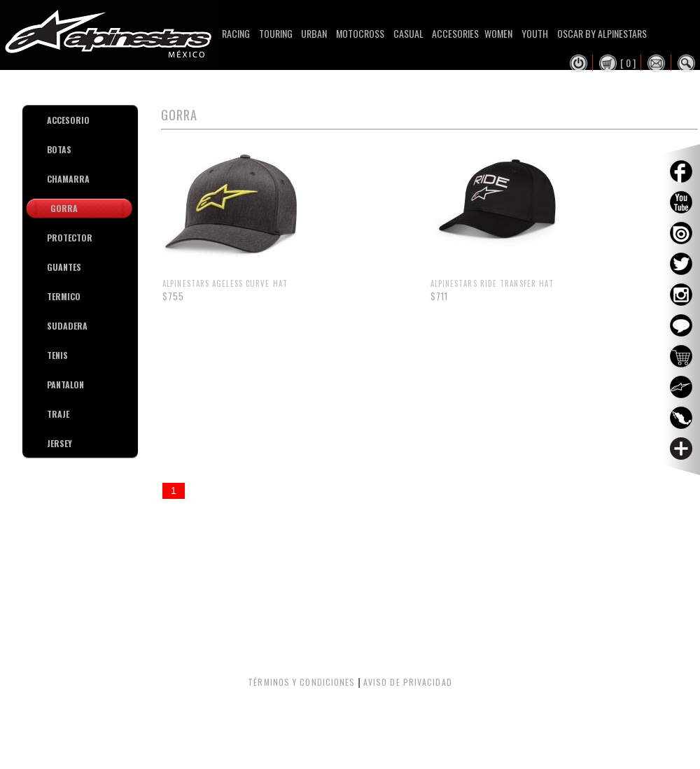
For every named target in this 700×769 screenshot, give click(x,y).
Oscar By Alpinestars (602, 33)
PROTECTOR (52, 238)
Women (498, 33)
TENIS (52, 355)
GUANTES (52, 267)
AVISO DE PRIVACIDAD (408, 682)
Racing (236, 33)
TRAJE (52, 414)
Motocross (360, 33)
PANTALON (52, 384)
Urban (314, 33)
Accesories (455, 33)
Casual (408, 33)
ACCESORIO (52, 120)
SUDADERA (52, 326)
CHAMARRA (52, 179)
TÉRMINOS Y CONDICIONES (301, 682)
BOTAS (52, 149)
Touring (276, 33)
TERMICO (52, 296)
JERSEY (52, 443)
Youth (535, 33)
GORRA (64, 208)
